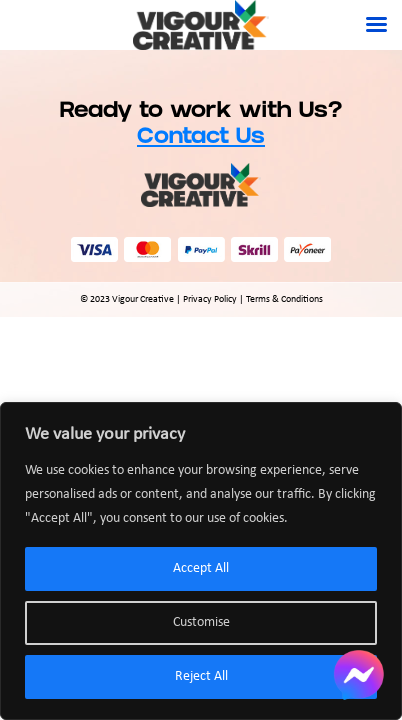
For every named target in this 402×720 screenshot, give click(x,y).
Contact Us (201, 138)
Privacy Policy (210, 299)
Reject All (201, 676)
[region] (201, 561)
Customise (201, 622)
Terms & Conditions (284, 299)
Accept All (201, 568)
